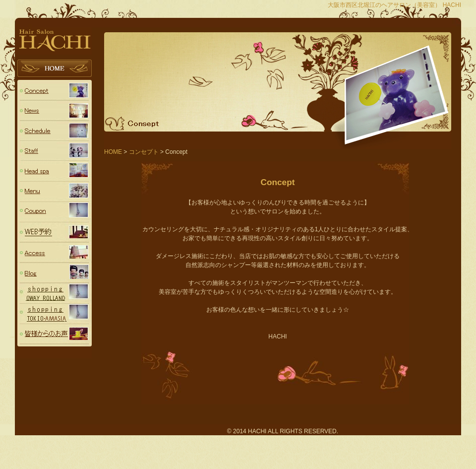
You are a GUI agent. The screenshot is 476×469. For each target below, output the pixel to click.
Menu (55, 192)
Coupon (55, 212)
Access (55, 253)
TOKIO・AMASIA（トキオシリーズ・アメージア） (55, 314)
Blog (55, 273)
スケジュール (55, 131)
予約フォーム (55, 233)
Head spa (55, 171)
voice (55, 334)
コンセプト (55, 90)
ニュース (55, 110)
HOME (55, 70)
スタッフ (55, 151)
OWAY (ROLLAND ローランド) (55, 294)
